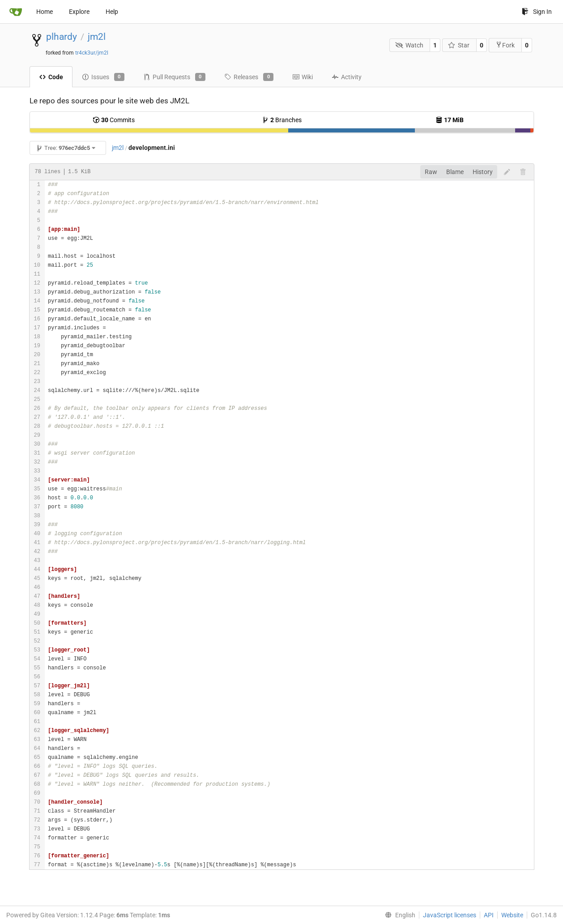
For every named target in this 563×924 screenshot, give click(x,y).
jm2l (97, 37)
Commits (114, 120)
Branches (282, 120)
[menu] (398, 915)
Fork (505, 45)
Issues (103, 77)
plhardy (62, 37)
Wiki (303, 77)
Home (45, 12)
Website (512, 915)
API (489, 915)
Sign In (537, 12)
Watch (409, 45)
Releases (249, 77)
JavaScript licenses (450, 915)
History (483, 172)
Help (112, 12)
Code (51, 77)
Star (459, 45)
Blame (455, 172)
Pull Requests (174, 77)
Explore (79, 12)
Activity (347, 77)
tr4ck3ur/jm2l (92, 53)
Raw (431, 172)
